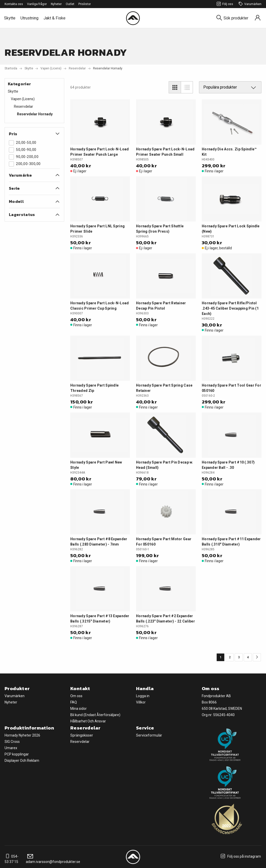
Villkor (141, 702)
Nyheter (56, 4)
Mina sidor (79, 709)
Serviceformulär (149, 735)
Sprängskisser (82, 735)
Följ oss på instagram (240, 856)
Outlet (70, 4)
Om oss (76, 696)
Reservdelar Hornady (35, 114)
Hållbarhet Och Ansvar (88, 721)
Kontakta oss (14, 4)
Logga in (143, 696)
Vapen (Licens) (51, 68)
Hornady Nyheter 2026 (22, 735)
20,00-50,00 (23, 143)
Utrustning (29, 18)
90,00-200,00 (24, 157)
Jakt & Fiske (54, 18)
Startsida (11, 68)
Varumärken (249, 4)
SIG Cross (12, 742)
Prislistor (85, 4)
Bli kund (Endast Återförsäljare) (95, 715)
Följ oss (224, 4)
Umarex (11, 748)
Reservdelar (77, 68)
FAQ (74, 702)
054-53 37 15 (12, 859)
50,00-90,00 (23, 150)
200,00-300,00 (25, 164)
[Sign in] (258, 18)
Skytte (10, 18)
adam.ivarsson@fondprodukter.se (53, 859)
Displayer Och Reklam (22, 761)
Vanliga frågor (37, 4)
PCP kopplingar (17, 754)
